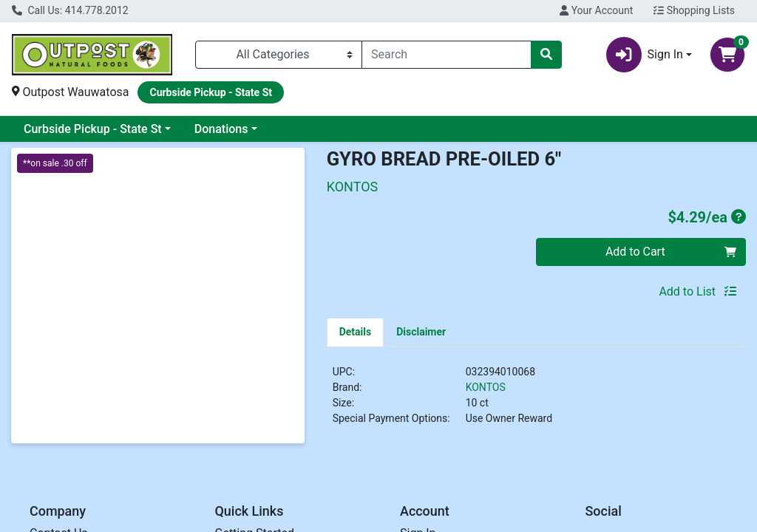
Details (356, 332)
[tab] (356, 332)
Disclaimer (421, 332)
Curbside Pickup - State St (93, 129)
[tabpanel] (536, 401)
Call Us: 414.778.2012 (70, 10)
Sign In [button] (645, 55)
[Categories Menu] (279, 55)
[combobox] (447, 55)
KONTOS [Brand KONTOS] (486, 387)
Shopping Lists (694, 10)
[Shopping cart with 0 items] (727, 55)
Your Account (596, 10)
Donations (221, 129)
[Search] (447, 55)
